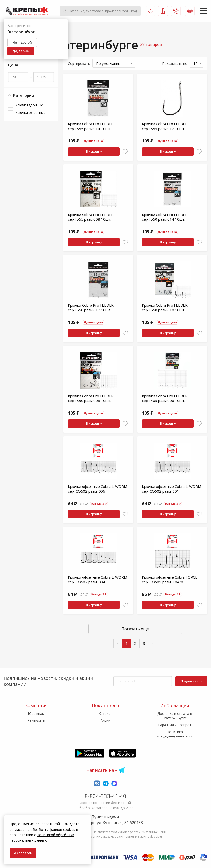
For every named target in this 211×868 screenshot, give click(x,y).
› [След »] (153, 643)
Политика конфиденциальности (175, 734)
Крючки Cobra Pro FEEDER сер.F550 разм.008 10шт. (91, 398)
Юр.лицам (36, 714)
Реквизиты (36, 720)
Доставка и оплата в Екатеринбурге (175, 716)
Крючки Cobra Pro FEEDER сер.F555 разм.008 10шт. (91, 217)
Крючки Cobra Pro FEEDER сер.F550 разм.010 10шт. (165, 308)
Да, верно (21, 51)
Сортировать (79, 63)
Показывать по (175, 63)
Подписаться (191, 681)
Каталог (105, 714)
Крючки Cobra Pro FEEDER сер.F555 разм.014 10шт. (91, 126)
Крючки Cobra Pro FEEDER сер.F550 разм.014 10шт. (165, 217)
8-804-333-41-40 (105, 796)
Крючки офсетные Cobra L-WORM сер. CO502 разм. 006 (97, 489)
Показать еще (135, 629)
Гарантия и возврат (175, 725)
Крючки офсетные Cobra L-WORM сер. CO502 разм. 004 (97, 579)
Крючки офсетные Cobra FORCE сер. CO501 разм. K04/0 (170, 579)
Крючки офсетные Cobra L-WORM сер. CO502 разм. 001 (171, 489)
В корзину (94, 151)
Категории (21, 96)
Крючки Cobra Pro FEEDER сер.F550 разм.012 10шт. (91, 308)
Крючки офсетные (30, 113)
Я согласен (23, 853)
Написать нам (102, 770)
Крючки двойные (29, 105)
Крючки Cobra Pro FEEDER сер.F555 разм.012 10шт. (165, 126)
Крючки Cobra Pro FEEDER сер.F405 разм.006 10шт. (165, 398)
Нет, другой (22, 42)
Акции (105, 720)
